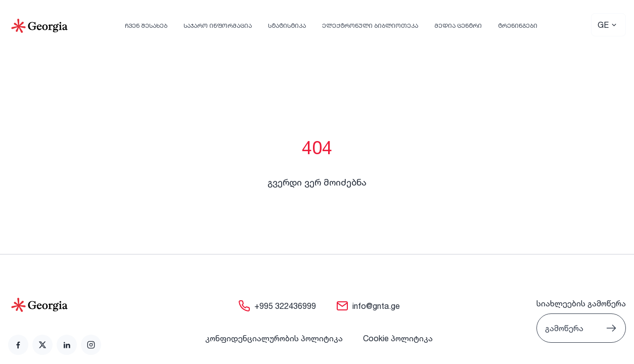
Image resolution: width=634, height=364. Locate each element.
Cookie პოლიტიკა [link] (398, 338)
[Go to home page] (55, 305)
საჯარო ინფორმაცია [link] (218, 26)
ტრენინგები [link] (518, 26)
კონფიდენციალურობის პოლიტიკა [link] (274, 338)
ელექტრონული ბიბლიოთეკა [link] (370, 26)
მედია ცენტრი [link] (458, 26)
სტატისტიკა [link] (287, 26)
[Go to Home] (39, 26)
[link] (18, 345)
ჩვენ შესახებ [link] (146, 26)
